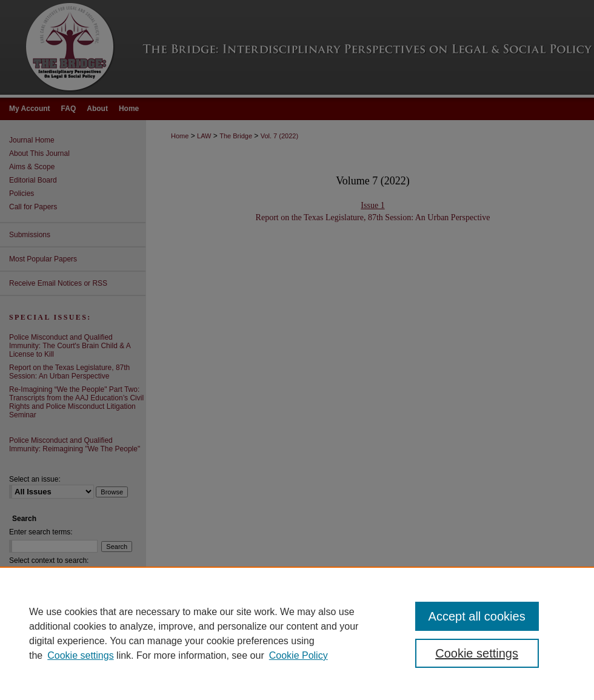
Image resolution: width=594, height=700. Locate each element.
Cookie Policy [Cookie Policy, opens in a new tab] (299, 655)
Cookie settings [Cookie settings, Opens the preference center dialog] (477, 653)
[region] (297, 633)
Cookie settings (80, 655)
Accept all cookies (477, 616)
